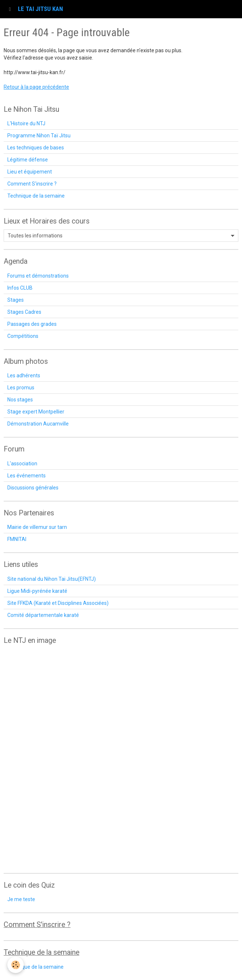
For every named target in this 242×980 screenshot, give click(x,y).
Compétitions (23, 336)
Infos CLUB (20, 288)
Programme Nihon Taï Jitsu (39, 136)
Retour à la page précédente (36, 87)
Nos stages (20, 400)
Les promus (21, 388)
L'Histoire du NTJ (26, 123)
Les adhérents (24, 375)
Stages (16, 300)
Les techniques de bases (36, 148)
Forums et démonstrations (38, 276)
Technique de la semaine (36, 196)
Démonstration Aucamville (38, 424)
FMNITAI (17, 539)
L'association (22, 464)
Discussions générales (33, 488)
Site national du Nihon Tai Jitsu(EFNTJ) (52, 579)
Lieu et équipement (30, 172)
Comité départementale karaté (43, 615)
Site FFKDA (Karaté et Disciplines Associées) (58, 603)
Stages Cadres (24, 312)
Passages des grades (32, 324)
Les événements (27, 476)
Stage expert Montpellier (36, 412)
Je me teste (21, 899)
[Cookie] (16, 965)
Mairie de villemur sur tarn (37, 527)
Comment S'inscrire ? (32, 184)
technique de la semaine (35, 967)
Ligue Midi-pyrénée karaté (37, 591)
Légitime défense (28, 160)
